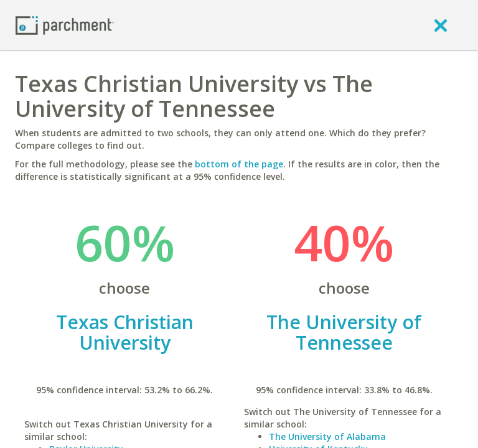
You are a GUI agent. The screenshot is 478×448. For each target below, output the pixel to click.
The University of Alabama (327, 436)
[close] (441, 25)
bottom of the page (239, 164)
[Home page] (65, 25)
